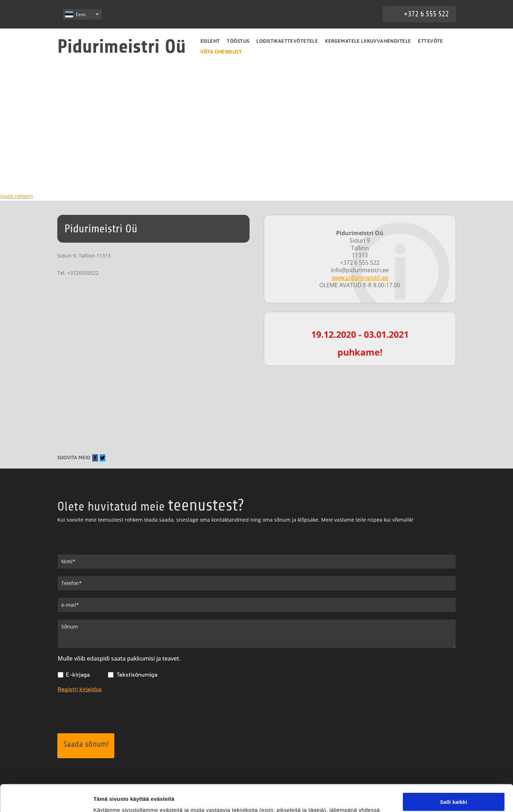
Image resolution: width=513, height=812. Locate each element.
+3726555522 (83, 273)
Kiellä (454, 793)
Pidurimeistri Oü (122, 46)
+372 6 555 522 (426, 14)
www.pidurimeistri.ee (360, 278)
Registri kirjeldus (80, 689)
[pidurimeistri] (51, 128)
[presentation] (112, 712)
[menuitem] (210, 41)
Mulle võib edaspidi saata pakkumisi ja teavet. (119, 658)
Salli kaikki (454, 751)
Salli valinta (454, 772)
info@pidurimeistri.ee (360, 270)
